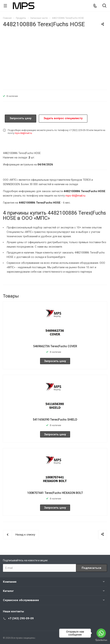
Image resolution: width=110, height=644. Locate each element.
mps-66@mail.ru (23, 133)
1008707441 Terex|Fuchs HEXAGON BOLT (55, 493)
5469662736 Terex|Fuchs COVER (55, 346)
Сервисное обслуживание (21, 600)
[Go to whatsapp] (101, 633)
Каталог (8, 591)
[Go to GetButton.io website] (101, 640)
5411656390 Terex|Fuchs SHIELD (55, 420)
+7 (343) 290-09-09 (21, 618)
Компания (10, 582)
